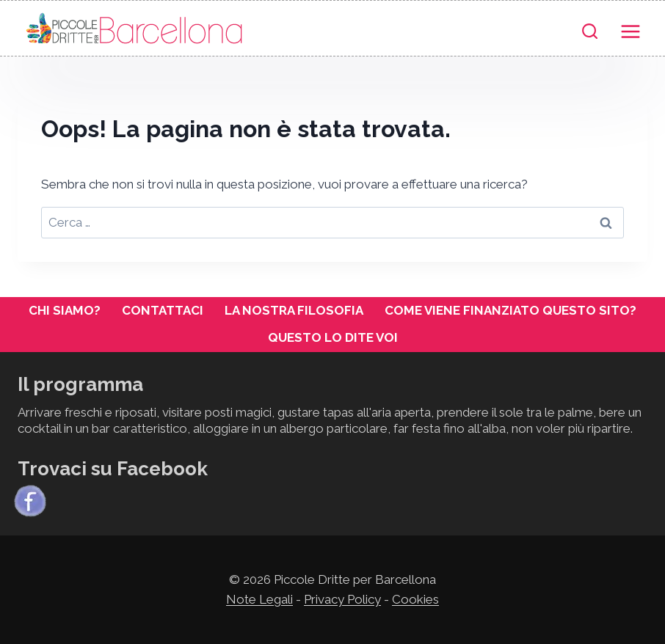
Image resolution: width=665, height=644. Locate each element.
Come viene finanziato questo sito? (510, 310)
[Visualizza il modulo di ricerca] (590, 32)
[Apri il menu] (630, 29)
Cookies (415, 599)
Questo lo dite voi (333, 337)
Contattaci (163, 310)
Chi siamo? (65, 310)
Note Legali (259, 599)
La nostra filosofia (294, 310)
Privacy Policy (342, 599)
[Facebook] (30, 501)
